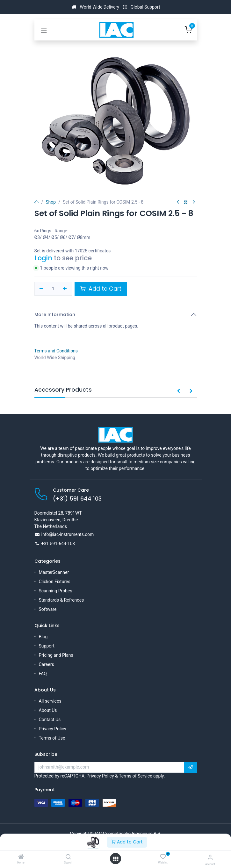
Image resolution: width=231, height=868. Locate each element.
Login (43, 258)
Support (47, 646)
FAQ (43, 674)
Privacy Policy (53, 729)
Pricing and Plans (56, 655)
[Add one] (65, 289)
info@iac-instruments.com (68, 534)
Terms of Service (136, 776)
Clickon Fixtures (55, 582)
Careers (47, 664)
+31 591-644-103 (58, 544)
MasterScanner (54, 572)
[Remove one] (42, 289)
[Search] (68, 857)
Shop (51, 202)
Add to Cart (127, 842)
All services (50, 701)
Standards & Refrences (61, 600)
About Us (48, 710)
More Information (55, 315)
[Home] (21, 857)
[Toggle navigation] (44, 30)
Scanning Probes (56, 591)
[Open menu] (116, 859)
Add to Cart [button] (101, 289)
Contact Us (50, 720)
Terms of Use (52, 738)
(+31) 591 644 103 (77, 499)
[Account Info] (210, 857)
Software (48, 609)
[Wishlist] (163, 857)
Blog (43, 637)
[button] (178, 391)
